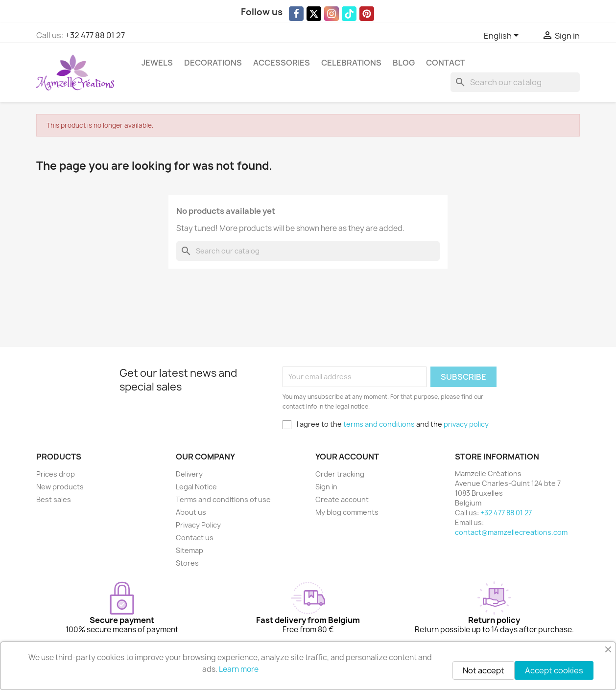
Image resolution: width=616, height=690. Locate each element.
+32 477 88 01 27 (95, 35)
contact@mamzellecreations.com (511, 532)
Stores (187, 563)
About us (191, 512)
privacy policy (466, 424)
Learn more (239, 669)
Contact (446, 63)
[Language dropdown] (503, 36)
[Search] (515, 82)
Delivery (189, 474)
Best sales (54, 499)
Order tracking (340, 474)
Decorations (213, 63)
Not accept (484, 670)
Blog (404, 63)
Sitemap (190, 550)
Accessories (282, 63)
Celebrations (351, 63)
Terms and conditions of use (223, 499)
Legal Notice (196, 487)
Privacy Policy (198, 525)
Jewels (157, 63)
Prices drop (56, 474)
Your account (347, 457)
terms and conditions (379, 424)
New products (60, 487)
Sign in (326, 487)
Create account (342, 499)
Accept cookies (554, 670)
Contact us (195, 538)
